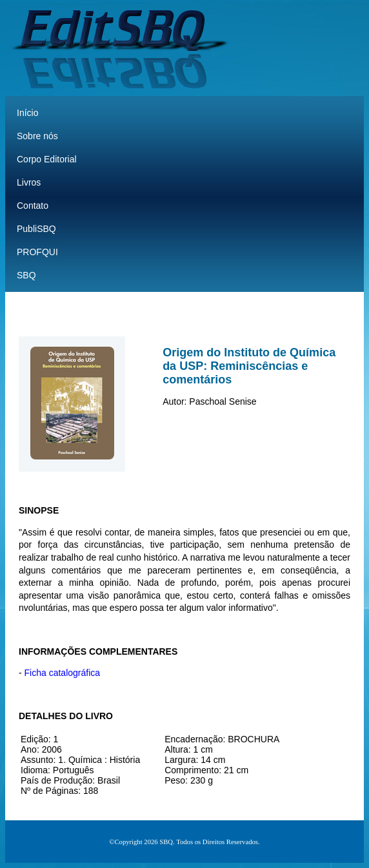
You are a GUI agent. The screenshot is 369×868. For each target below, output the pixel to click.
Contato (33, 206)
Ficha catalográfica (63, 673)
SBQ (26, 275)
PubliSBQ (36, 229)
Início (27, 113)
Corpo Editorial (47, 159)
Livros (29, 182)
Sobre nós (37, 136)
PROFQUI (37, 252)
